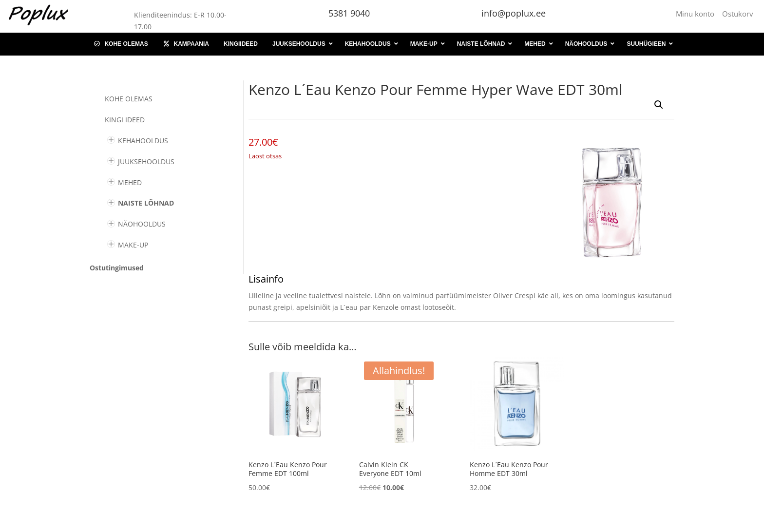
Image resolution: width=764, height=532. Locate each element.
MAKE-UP (133, 245)
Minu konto (697, 14)
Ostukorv (738, 14)
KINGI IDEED (125, 120)
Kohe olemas (129, 99)
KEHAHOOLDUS (143, 141)
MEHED (130, 182)
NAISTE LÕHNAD (146, 203)
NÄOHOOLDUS (142, 224)
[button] (659, 105)
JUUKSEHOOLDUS (146, 161)
